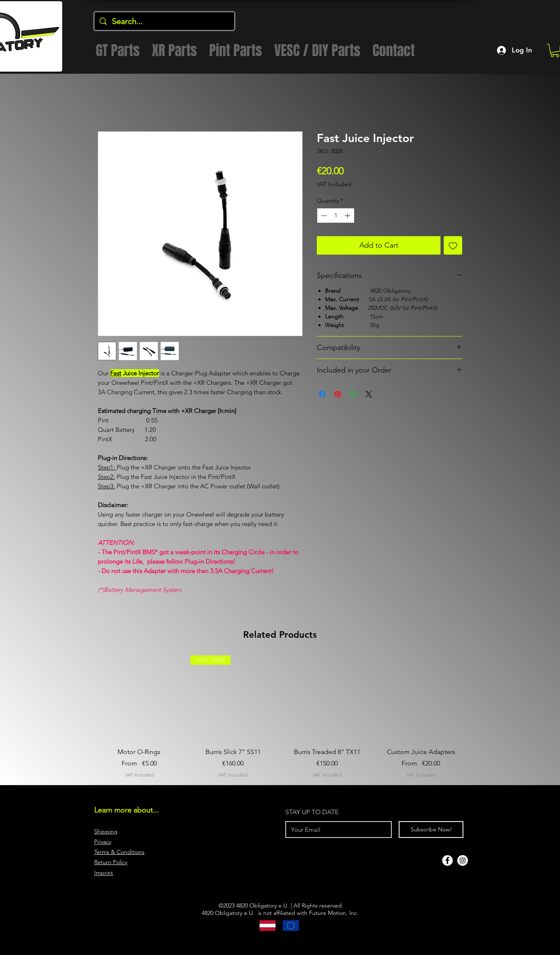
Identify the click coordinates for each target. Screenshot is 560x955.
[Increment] (348, 216)
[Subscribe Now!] (431, 830)
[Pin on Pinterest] (338, 394)
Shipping (106, 831)
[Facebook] (447, 860)
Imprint (104, 873)
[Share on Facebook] (322, 394)
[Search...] (164, 21)
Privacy (103, 842)
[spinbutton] (336, 216)
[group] (280, 717)
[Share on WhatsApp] (353, 394)
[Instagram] (463, 860)
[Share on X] (369, 394)
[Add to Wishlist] (453, 245)
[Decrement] (323, 216)
